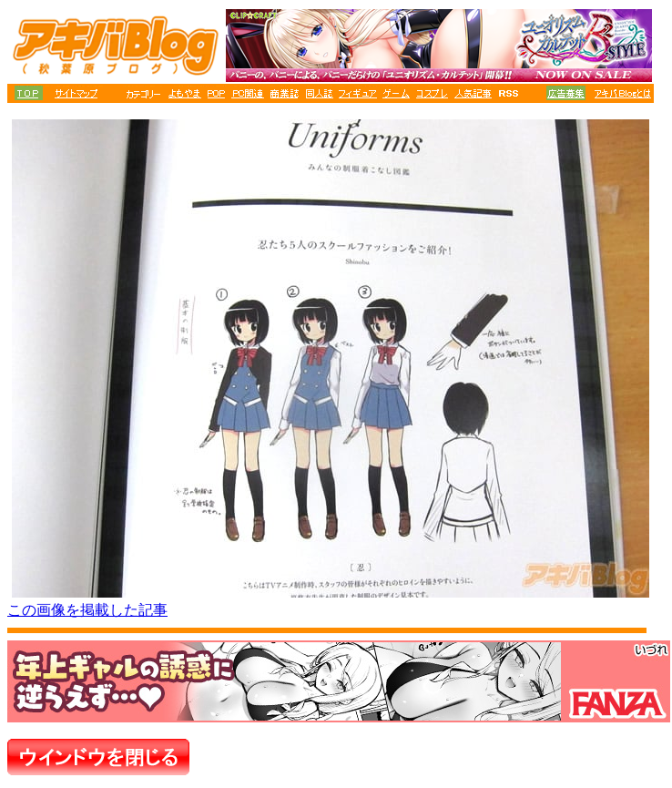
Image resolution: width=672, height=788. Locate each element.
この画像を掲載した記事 (87, 610)
